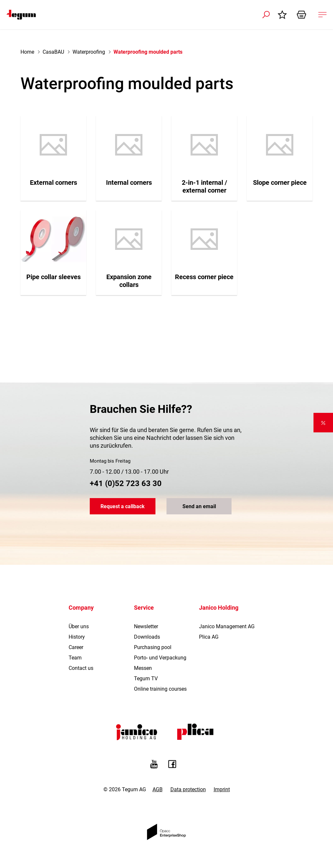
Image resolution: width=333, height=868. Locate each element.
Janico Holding (219, 608)
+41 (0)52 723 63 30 (126, 483)
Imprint (222, 789)
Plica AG (209, 637)
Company (81, 608)
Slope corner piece (280, 183)
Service (144, 608)
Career (76, 647)
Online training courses (160, 689)
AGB (158, 789)
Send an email (199, 506)
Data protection (188, 789)
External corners (53, 183)
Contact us (81, 668)
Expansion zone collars (129, 281)
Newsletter (146, 626)
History (77, 637)
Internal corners (129, 183)
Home (27, 52)
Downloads (147, 637)
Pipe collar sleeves (53, 277)
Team (75, 658)
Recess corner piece (204, 277)
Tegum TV (146, 678)
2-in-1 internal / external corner (204, 186)
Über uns (79, 626)
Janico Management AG (227, 626)
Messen (143, 668)
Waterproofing (89, 52)
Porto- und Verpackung (160, 658)
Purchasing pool (153, 647)
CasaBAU (53, 52)
